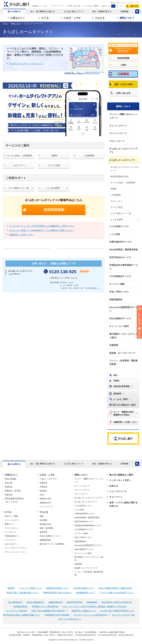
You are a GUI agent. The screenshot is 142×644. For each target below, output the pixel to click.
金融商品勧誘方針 (56, 602)
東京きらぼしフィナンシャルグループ (124, 3)
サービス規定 (117, 207)
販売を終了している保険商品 (52, 544)
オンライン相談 (117, 284)
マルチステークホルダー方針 (123, 615)
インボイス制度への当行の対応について (116, 593)
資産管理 (43, 532)
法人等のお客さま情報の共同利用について (117, 611)
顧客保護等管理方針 (75, 602)
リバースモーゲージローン (16, 548)
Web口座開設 (11, 479)
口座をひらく (11, 475)
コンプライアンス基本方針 (17, 611)
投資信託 (43, 491)
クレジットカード (118, 133)
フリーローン (11, 540)
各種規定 (11, 588)
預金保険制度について (85, 593)
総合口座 (9, 483)
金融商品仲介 (45, 503)
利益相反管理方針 (21, 606)
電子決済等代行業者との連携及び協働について (22, 615)
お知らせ (114, 486)
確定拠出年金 (45, 524)
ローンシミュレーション (15, 552)
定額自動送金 (116, 300)
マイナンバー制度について (31, 588)
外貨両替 (114, 345)
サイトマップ (58, 6)
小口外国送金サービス (120, 276)
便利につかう (123, 106)
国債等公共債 (45, 499)
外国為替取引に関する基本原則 (57, 615)
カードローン (11, 532)
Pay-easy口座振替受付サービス (124, 309)
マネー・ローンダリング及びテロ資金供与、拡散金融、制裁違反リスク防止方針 (94, 606)
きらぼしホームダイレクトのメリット (125, 169)
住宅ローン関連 (11, 516)
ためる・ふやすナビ (48, 479)
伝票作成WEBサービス (120, 242)
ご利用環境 (116, 195)
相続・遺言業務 (46, 528)
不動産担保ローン (12, 536)
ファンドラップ (46, 507)
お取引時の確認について (84, 588)
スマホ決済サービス (119, 226)
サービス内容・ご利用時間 (123, 183)
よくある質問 (117, 220)
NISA (42, 495)
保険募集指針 (45, 540)
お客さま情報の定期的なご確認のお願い (116, 588)
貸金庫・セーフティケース (122, 353)
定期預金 (43, 483)
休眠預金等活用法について (58, 588)
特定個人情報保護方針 (35, 602)
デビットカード (117, 141)
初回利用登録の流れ (120, 176)
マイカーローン (11, 528)
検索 (137, 11)
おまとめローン (11, 544)
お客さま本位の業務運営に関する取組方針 (48, 611)
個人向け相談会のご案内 (121, 475)
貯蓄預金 (9, 495)
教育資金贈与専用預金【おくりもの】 (14, 500)
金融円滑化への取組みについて (84, 611)
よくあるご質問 (91, 6)
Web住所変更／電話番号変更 (123, 250)
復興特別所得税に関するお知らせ (57, 593)
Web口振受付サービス (120, 319)
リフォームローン (12, 520)
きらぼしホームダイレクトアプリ (123, 150)
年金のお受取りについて (50, 536)
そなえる (44, 512)
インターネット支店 (119, 480)
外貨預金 (43, 487)
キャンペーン (116, 497)
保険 (42, 516)
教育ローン (10, 524)
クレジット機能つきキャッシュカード (123, 116)
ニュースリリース (118, 491)
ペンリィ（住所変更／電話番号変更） (123, 362)
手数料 (114, 189)
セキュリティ (117, 201)
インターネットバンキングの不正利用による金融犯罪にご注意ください (42, 226)
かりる (8, 512)
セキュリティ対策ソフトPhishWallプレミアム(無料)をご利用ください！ (42, 230)
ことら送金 (115, 234)
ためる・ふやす (47, 475)
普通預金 (9, 487)
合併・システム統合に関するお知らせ (123, 504)
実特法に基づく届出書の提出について (23, 593)
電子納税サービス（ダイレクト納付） (123, 336)
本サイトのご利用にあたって (70, 619)
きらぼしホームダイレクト (122, 160)
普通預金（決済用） (13, 491)
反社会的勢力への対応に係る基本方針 (117, 602)
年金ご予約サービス (119, 292)
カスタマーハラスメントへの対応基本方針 (90, 615)
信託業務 (43, 520)
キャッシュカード (118, 126)
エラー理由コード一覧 (121, 213)
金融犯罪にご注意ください (21, 235)
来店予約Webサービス (120, 257)
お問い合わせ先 (74, 6)
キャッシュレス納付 (119, 326)
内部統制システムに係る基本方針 (45, 606)
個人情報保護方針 (15, 602)
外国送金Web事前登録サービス (123, 267)
